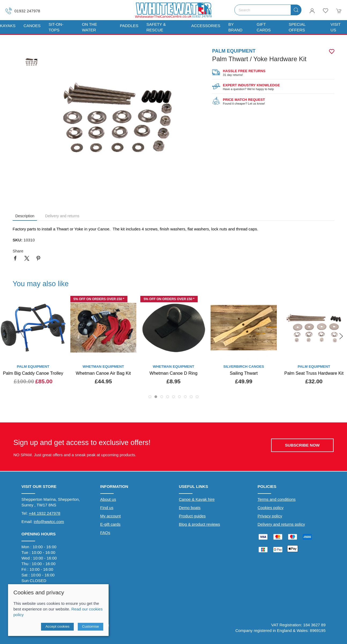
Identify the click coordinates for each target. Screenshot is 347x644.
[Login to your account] (312, 11)
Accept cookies (57, 626)
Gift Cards (264, 27)
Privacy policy (270, 516)
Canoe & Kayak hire (197, 499)
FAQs (105, 533)
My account (111, 516)
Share (18, 251)
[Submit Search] (296, 10)
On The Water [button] (90, 27)
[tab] (150, 397)
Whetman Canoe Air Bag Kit (103, 373)
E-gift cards (110, 524)
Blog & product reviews (199, 524)
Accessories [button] (206, 26)
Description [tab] (25, 216)
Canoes (32, 26)
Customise (91, 626)
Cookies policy (271, 508)
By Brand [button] (236, 27)
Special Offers (297, 27)
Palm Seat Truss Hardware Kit (314, 373)
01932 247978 (23, 11)
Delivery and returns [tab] (62, 216)
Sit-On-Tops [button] (56, 27)
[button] (326, 11)
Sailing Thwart (244, 373)
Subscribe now (302, 445)
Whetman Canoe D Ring (174, 373)
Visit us (336, 27)
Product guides (192, 516)
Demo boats (190, 508)
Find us (107, 508)
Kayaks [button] (8, 26)
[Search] (268, 10)
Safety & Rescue (156, 27)
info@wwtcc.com (49, 522)
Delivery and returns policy (281, 524)
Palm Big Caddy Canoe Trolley (33, 373)
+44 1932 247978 (45, 513)
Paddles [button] (129, 26)
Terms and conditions (277, 499)
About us (108, 499)
